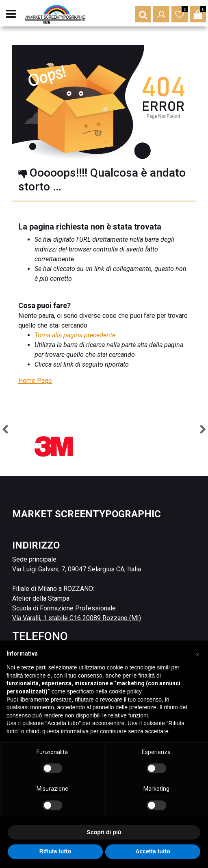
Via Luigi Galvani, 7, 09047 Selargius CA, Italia (77, 569)
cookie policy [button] (125, 691)
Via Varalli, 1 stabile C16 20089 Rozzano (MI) (77, 618)
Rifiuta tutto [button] (55, 851)
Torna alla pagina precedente (75, 335)
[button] (143, 14)
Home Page (35, 381)
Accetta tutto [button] (153, 851)
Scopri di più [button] (104, 832)
